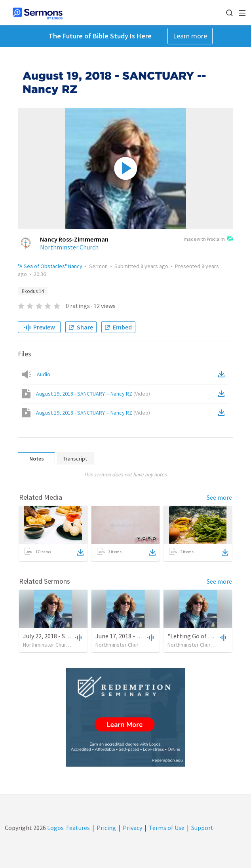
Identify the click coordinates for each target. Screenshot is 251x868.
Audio (44, 374)
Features (78, 828)
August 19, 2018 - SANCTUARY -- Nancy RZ (93, 394)
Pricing (106, 828)
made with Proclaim (208, 240)
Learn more (190, 36)
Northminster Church (69, 247)
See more (219, 497)
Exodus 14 (33, 291)
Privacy (132, 828)
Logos (55, 828)
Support (202, 828)
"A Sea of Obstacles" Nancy (50, 266)
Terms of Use (167, 828)
